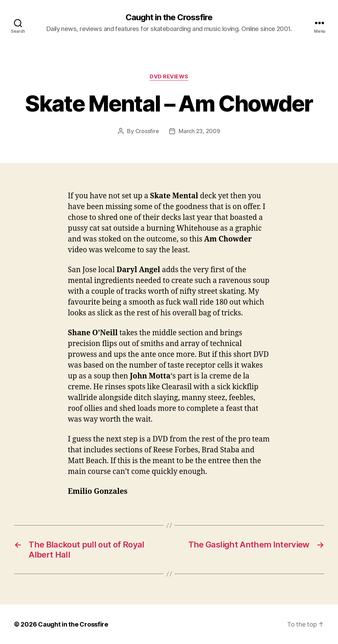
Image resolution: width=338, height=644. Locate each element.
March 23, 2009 (199, 131)
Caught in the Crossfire (169, 17)
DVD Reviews (169, 77)
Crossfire (147, 131)
